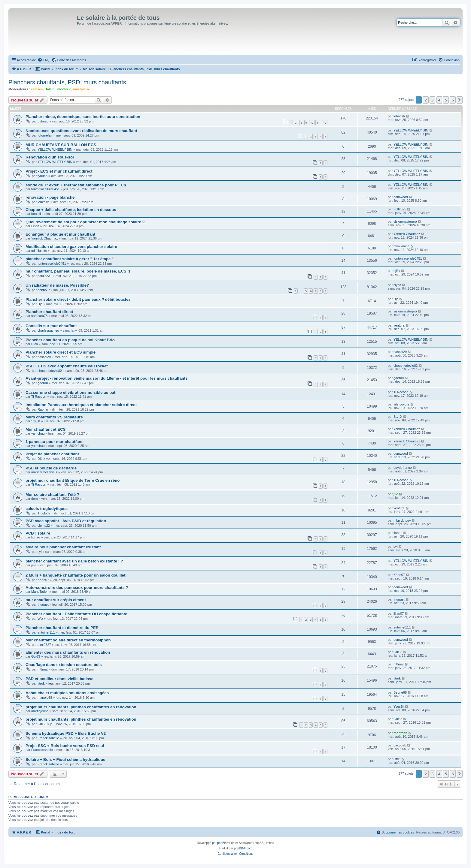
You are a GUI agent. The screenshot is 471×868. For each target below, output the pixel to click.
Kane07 (43, 580)
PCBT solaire (38, 533)
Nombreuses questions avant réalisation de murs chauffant (81, 131)
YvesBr (399, 707)
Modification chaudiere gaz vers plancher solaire (71, 247)
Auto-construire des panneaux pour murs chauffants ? (77, 588)
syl (40, 552)
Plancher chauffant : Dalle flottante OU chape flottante (76, 614)
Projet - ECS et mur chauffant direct (59, 171)
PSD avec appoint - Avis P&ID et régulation (66, 521)
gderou (43, 383)
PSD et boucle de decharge (51, 468)
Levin (35, 226)
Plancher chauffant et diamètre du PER (62, 628)
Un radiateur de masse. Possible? (57, 285)
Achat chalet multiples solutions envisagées (67, 693)
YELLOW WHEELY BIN (411, 130)
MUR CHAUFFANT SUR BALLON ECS (61, 145)
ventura (399, 325)
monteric (64, 89)
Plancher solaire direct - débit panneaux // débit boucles (78, 299)
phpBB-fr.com (243, 848)
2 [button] (426, 100)
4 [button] (439, 100)
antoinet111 (46, 632)
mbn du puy (402, 520)
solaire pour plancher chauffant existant (63, 547)
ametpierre (81, 89)
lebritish (399, 116)
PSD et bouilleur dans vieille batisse (59, 679)
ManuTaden (40, 592)
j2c (396, 494)
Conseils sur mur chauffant (51, 326)
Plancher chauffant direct (49, 312)
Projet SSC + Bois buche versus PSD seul (65, 746)
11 (318, 123)
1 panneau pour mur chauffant (54, 442)
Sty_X (36, 421)
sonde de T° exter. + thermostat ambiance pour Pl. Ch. (76, 185)
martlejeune (40, 711)
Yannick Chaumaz (44, 238)
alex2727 (44, 645)
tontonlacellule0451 (46, 189)
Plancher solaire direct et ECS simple (61, 352)
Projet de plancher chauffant (52, 454)
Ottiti (397, 759)
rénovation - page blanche (50, 197)
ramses (37, 89)
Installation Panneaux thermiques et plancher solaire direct (81, 405)
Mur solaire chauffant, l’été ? (52, 494)
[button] (460, 100)
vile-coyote (401, 404)
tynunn (43, 176)
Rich (35, 344)
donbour (44, 290)
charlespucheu (48, 330)
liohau (36, 537)
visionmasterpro (405, 222)
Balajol (50, 89)
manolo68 (45, 698)
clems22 (44, 526)
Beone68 (400, 692)
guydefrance (403, 468)
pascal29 (44, 357)
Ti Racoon (39, 396)
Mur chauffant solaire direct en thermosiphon (68, 640)
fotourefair (45, 135)
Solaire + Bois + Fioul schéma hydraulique (65, 759)
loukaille (44, 202)
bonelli (36, 214)
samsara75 (39, 316)
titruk (41, 683)
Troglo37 (44, 513)
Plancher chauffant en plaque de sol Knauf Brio (70, 340)
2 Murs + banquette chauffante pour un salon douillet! (76, 575)
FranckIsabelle (48, 738)
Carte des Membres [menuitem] (72, 60)
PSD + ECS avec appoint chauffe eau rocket (67, 366)
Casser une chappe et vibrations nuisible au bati (71, 392)
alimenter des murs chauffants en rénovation (68, 652)
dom (34, 499)
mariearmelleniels (44, 472)
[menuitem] (44, 60)
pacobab (400, 745)
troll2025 (400, 209)
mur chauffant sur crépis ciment (56, 600)
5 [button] (446, 100)
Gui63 (36, 656)
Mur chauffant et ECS (46, 429)
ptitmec (43, 121)
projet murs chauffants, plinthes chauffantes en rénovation (81, 707)
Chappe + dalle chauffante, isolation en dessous (71, 210)
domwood (401, 197)
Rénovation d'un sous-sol (50, 157)
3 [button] (432, 100)
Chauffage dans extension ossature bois (64, 665)
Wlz (40, 619)
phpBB (222, 843)
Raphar (43, 409)
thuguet (43, 604)
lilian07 (399, 613)
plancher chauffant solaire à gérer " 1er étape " (70, 259)
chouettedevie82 (50, 371)
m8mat (43, 669)
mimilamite (39, 251)
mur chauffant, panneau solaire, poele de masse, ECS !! (78, 271)
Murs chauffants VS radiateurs (54, 417)
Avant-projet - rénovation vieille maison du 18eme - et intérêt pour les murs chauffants (107, 378)
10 (312, 123)
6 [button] (453, 100)
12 (325, 123)
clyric (397, 285)
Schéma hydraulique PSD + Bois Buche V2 (66, 733)
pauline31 (45, 276)
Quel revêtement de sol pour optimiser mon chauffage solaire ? (85, 222)
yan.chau (38, 433)
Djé (40, 304)
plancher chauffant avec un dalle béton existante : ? (74, 561)
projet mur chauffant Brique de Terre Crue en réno (73, 480)
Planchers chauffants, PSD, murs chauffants (67, 82)
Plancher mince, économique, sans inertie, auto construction (83, 117)
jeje (34, 565)
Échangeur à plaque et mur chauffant (60, 234)
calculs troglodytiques (47, 509)
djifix (397, 271)
